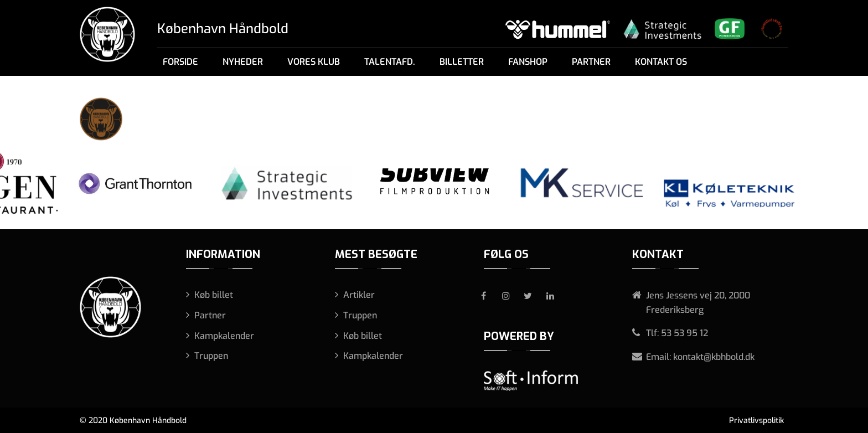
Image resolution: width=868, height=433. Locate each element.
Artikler (359, 295)
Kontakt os (661, 62)
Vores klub (314, 62)
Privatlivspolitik (756, 421)
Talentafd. (390, 62)
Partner (591, 62)
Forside (180, 62)
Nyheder (243, 62)
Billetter (462, 62)
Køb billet (214, 295)
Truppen (211, 356)
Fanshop (528, 62)
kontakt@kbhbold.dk (714, 357)
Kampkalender (224, 336)
